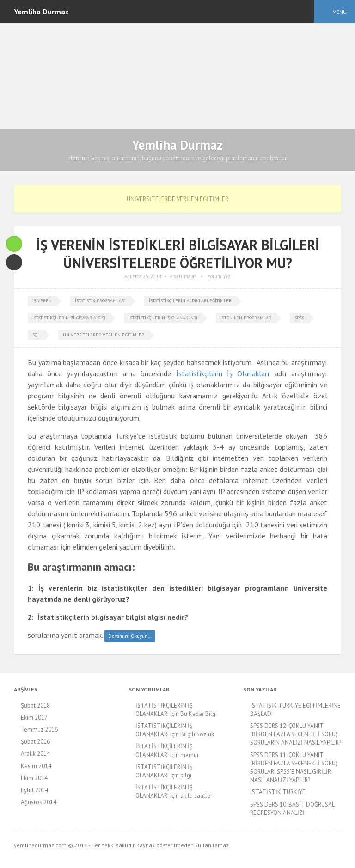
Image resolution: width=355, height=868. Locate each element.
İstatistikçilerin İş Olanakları (223, 373)
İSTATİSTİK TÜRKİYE (278, 792)
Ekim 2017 (34, 718)
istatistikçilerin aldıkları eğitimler (190, 301)
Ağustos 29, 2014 (143, 276)
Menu (340, 12)
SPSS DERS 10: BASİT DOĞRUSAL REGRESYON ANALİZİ (292, 809)
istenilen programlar (246, 318)
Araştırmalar (183, 276)
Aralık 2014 (35, 754)
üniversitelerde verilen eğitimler (104, 335)
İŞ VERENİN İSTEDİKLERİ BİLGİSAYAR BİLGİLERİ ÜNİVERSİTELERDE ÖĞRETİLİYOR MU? (178, 254)
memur (190, 755)
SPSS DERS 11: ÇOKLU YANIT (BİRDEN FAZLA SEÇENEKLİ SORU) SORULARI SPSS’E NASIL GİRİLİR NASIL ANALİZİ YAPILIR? (294, 768)
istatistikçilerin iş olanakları (163, 318)
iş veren (42, 301)
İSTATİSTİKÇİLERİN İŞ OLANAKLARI (164, 710)
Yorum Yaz (219, 276)
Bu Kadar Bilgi (199, 714)
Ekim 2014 (34, 778)
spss (299, 318)
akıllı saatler (196, 796)
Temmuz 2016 (39, 730)
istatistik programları (100, 301)
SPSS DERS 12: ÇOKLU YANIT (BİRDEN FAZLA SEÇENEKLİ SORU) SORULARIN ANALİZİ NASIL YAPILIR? (296, 734)
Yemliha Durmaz (177, 145)
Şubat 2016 (35, 742)
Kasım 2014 (36, 766)
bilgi (186, 775)
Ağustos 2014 (39, 802)
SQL (36, 335)
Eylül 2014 (34, 790)
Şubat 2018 (35, 706)
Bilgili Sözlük (197, 734)
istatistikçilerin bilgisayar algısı (69, 318)
